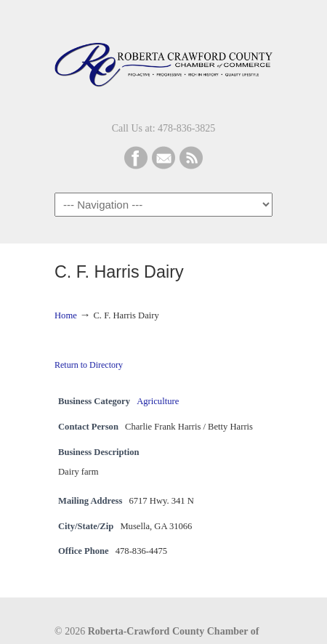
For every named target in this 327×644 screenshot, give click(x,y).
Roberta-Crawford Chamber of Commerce (163, 59)
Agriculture (158, 401)
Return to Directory (89, 365)
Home (66, 315)
